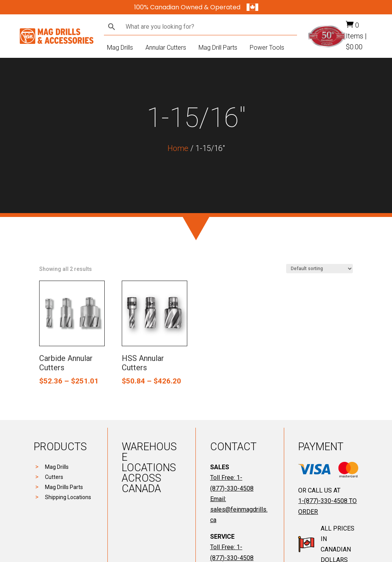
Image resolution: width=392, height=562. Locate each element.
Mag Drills (120, 48)
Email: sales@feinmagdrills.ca (239, 509)
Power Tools (267, 48)
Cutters (54, 477)
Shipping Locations (68, 497)
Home (178, 148)
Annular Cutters (166, 48)
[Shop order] (319, 269)
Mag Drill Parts (218, 48)
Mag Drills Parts (64, 487)
